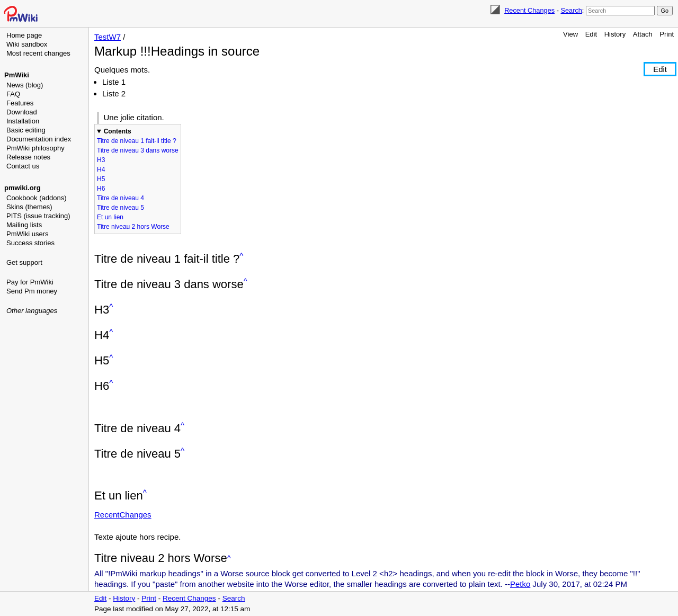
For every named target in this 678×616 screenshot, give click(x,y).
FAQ (13, 94)
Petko (520, 584)
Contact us (23, 166)
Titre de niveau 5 (121, 208)
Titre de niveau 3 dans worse (138, 150)
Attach (643, 34)
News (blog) (25, 85)
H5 (101, 179)
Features (20, 103)
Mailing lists (24, 225)
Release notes (28, 157)
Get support (24, 262)
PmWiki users (27, 234)
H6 (101, 189)
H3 (101, 160)
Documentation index (39, 139)
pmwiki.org (23, 188)
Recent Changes (529, 10)
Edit (591, 34)
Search (571, 10)
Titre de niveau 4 (121, 198)
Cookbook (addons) (36, 198)
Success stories (30, 243)
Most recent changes (38, 53)
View (570, 34)
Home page (24, 35)
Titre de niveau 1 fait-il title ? (137, 141)
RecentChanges (123, 515)
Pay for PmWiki (30, 282)
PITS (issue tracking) (38, 216)
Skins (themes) (29, 207)
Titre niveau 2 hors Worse (133, 227)
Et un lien (110, 217)
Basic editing (26, 130)
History (615, 34)
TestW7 (108, 37)
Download (22, 112)
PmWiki (17, 75)
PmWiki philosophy (35, 148)
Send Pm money (32, 291)
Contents (118, 131)
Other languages (32, 311)
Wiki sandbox (27, 44)
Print (667, 34)
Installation (23, 121)
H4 (101, 169)
